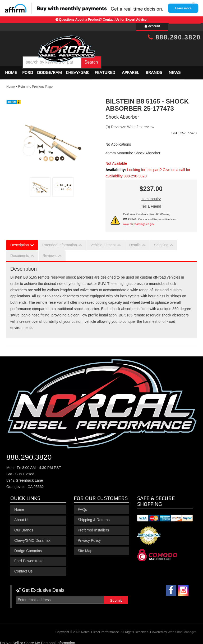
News (175, 70)
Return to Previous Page (35, 84)
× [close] (193, 3)
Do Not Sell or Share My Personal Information (38, 641)
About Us (22, 517)
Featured (105, 70)
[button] (109, 58)
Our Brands (24, 528)
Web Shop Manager (182, 630)
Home (11, 70)
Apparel (130, 70)
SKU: (175, 131)
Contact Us (23, 569)
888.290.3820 (174, 37)
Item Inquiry (151, 197)
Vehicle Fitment (103, 243)
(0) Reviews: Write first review (130, 124)
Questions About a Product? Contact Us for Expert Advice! (103, 20)
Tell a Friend (151, 204)
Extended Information (59, 243)
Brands (154, 70)
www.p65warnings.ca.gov (139, 222)
